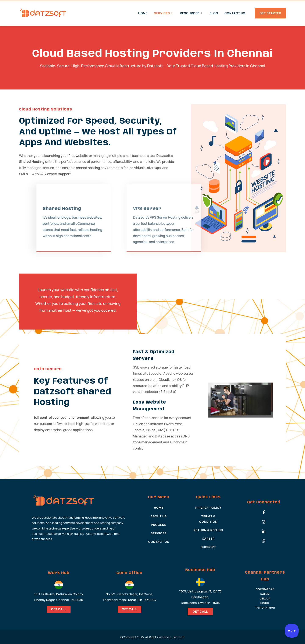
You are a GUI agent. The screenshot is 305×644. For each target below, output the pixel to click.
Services (163, 13)
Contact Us (235, 13)
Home (143, 13)
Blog (214, 13)
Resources (191, 13)
